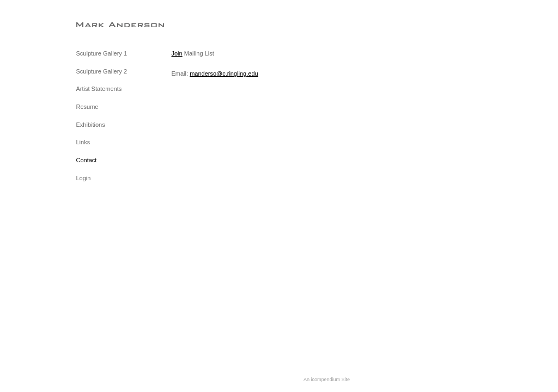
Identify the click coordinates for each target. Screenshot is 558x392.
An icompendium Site (327, 379)
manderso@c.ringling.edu (224, 73)
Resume (87, 107)
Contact (87, 160)
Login (84, 178)
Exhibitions (91, 125)
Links (83, 142)
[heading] (104, 24)
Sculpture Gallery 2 (102, 71)
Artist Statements (99, 89)
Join (177, 53)
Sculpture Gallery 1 (102, 53)
